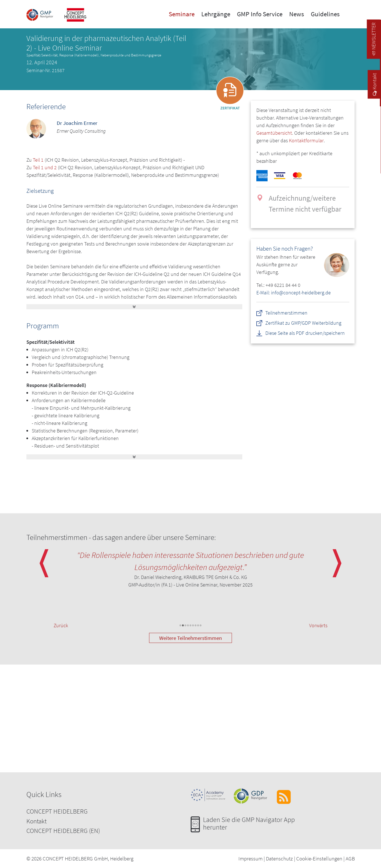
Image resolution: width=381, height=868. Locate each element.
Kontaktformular (306, 140)
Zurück (61, 625)
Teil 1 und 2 (45, 167)
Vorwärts (318, 625)
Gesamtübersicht (274, 133)
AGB (350, 858)
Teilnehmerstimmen (287, 313)
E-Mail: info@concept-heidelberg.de (294, 293)
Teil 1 (38, 160)
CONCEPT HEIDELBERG (57, 811)
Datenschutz (279, 858)
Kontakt (36, 821)
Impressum (250, 858)
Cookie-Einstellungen (319, 858)
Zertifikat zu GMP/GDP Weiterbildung (304, 323)
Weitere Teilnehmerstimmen (190, 638)
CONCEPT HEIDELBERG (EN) (63, 831)
